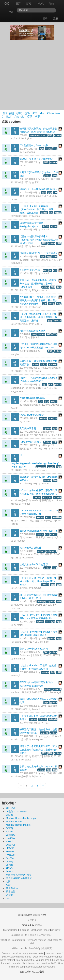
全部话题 (8, 113)
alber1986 (56, 435)
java (55, 257)
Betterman (25, 655)
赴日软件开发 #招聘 (30, 270)
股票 (59, 585)
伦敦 (42, 149)
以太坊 (44, 365)
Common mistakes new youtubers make (23, 953)
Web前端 (42, 602)
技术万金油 (12, 888)
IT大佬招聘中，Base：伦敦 (34, 145)
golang (9, 861)
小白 (44, 385)
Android (19, 117)
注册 (56, 19)
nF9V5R (10, 848)
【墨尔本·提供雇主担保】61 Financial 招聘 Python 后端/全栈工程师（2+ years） (39, 240)
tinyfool (28, 139)
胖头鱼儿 (37, 324)
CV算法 (44, 213)
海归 (59, 602)
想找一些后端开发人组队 (33, 331)
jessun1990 (32, 554)
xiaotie (28, 760)
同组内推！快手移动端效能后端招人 (38, 189)
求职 (38, 117)
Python (57, 321)
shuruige (37, 307)
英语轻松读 (17, 935)
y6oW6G (10, 835)
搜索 (11, 12)
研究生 (54, 402)
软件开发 (53, 365)
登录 (45, 19)
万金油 (9, 895)
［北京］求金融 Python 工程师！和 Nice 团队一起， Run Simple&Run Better (38, 581)
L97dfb (10, 865)
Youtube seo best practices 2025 (39, 963)
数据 (55, 770)
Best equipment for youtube (30, 960)
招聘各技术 (17, 263)
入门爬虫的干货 (28, 428)
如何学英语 (31, 935)
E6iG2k (10, 841)
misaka (14, 199)
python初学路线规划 (30, 548)
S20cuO (10, 831)
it (51, 226)
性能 (55, 442)
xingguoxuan (17, 388)
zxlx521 (23, 166)
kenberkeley (39, 246)
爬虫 (55, 429)
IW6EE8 (10, 855)
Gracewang (29, 152)
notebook (47, 497)
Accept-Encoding (38, 135)
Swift (9, 117)
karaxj (26, 260)
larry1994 (46, 773)
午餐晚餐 (53, 719)
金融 (53, 585)
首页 (18, 4)
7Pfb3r (9, 868)
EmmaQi (37, 588)
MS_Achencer (40, 290)
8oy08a (10, 858)
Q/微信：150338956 (17, 811)
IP (56, 418)
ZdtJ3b (10, 815)
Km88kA (10, 838)
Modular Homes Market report (22, 818)
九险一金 (43, 719)
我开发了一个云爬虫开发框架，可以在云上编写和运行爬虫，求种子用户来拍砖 (38, 750)
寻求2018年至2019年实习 (33, 398)
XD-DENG (22, 521)
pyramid (57, 689)
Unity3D (44, 733)
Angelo (14, 408)
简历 (59, 287)
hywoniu (36, 371)
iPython (57, 497)
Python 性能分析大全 (31, 442)
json (8, 898)
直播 (46, 703)
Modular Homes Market (18, 825)
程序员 (52, 304)
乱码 (50, 135)
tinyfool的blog (10, 930)
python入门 (51, 551)
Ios (55, 149)
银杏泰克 (47, 948)
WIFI (51, 418)
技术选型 (11, 891)
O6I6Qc (10, 828)
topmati (45, 230)
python (58, 135)
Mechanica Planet (40, 930)
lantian (23, 571)
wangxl (57, 692)
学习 (55, 176)
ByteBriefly (35, 948)
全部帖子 (32, 920)
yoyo (43, 706)
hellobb (45, 484)
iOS (35, 113)
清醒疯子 (15, 524)
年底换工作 (52, 334)
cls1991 (27, 422)
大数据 (58, 213)
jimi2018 (45, 368)
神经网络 (57, 517)
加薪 (8, 885)
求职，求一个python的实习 (34, 649)
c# (50, 270)
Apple (24, 948)
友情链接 (56, 930)
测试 (46, 162)
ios (55, 226)
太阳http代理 (48, 432)
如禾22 (36, 182)
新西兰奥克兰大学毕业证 (19, 875)
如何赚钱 (5, 940)
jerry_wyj (46, 736)
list (47, 534)
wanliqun (15, 692)
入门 (55, 568)
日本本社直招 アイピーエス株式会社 (39, 253)
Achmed (26, 504)
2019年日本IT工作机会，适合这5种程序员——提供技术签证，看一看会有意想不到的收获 (38, 300)
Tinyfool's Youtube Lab (39, 940)
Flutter (49, 149)
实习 (41, 402)
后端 (53, 672)
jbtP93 (9, 871)
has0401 (19, 605)
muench (30, 537)
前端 (50, 753)
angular (51, 467)
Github (16, 948)
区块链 (36, 365)
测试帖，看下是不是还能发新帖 (36, 159)
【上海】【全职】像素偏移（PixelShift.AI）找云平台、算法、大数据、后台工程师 (39, 209)
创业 (27, 113)
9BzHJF (10, 851)
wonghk (15, 354)
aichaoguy (56, 449)
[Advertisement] (32, 75)
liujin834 (36, 776)
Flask (48, 517)
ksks (22, 196)
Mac (42, 113)
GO (55, 193)
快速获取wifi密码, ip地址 (32, 415)
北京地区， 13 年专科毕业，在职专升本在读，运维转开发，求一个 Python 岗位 (38, 284)
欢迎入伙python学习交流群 (34, 564)
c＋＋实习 (50, 622)
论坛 (52, 4)
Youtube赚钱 (18, 940)
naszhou (15, 608)
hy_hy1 (45, 723)
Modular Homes (14, 821)
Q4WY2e (11, 845)
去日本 (46, 226)
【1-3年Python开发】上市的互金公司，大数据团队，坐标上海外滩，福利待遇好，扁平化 (38, 317)
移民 (19, 113)
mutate (53, 534)
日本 (43, 257)
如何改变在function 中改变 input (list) (39, 531)
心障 (8, 881)
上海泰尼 (24, 930)
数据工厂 (37, 756)
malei (20, 625)
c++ (55, 270)
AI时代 (40, 4)
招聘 (29, 117)
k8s (51, 213)
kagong (36, 216)
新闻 (29, 4)
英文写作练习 (46, 935)
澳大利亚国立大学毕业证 (19, 878)
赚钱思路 (11, 808)
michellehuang (40, 470)
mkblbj (26, 405)
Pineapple (37, 739)
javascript (41, 467)
